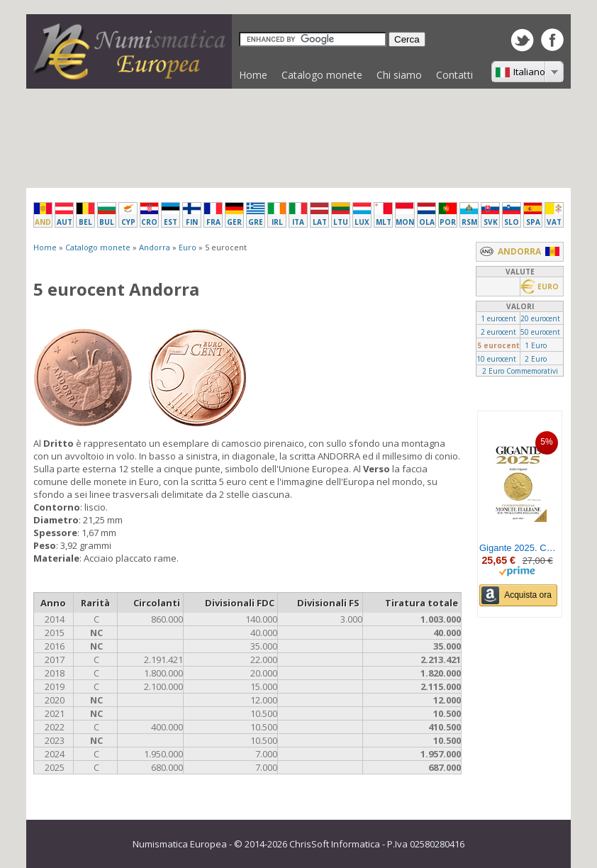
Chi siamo (399, 75)
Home (253, 75)
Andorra (155, 247)
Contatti (454, 75)
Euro (188, 247)
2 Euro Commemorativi (520, 371)
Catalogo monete (318, 78)
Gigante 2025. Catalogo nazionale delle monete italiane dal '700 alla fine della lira (518, 548)
